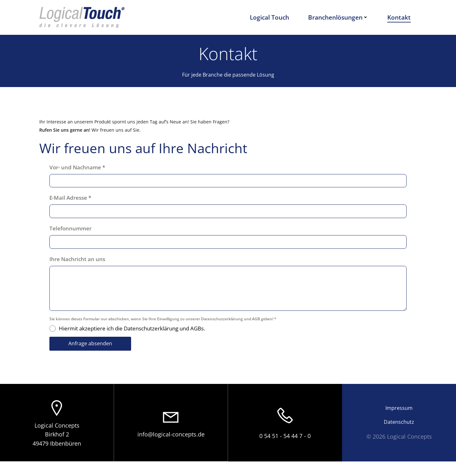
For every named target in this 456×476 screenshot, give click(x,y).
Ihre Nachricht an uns (80, 269)
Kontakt (402, 17)
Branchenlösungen (341, 17)
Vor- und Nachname (80, 177)
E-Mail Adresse (73, 208)
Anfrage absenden (93, 354)
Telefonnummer (74, 238)
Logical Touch (272, 17)
